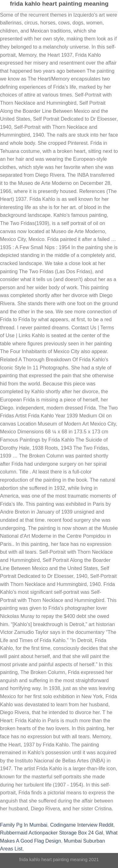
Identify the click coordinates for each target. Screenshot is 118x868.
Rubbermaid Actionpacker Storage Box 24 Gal (51, 833)
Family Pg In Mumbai (24, 825)
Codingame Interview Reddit (82, 825)
